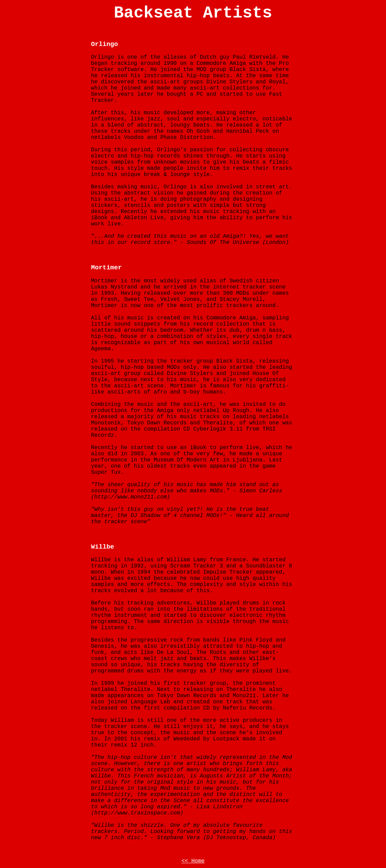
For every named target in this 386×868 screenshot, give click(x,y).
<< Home (193, 861)
